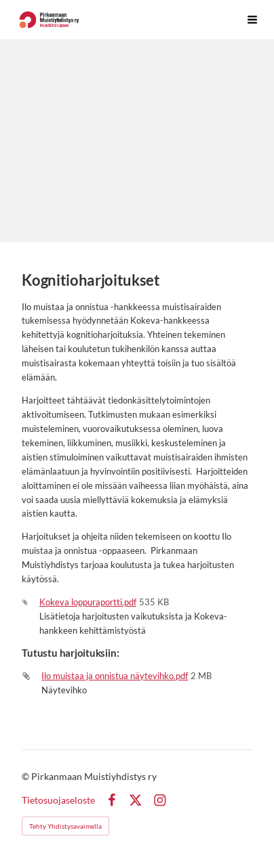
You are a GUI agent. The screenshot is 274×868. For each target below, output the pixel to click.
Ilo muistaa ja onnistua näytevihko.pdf (115, 676)
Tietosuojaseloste (58, 800)
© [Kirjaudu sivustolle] (26, 776)
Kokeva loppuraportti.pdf (88, 602)
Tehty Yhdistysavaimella (65, 826)
